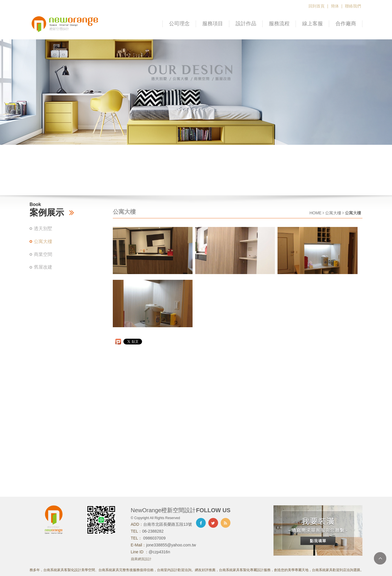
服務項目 (213, 24)
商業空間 (43, 254)
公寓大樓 (43, 241)
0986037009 (154, 538)
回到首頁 (317, 6)
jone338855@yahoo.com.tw (171, 545)
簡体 (335, 6)
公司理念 (179, 24)
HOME (315, 213)
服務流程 (279, 24)
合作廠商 (346, 24)
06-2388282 (153, 531)
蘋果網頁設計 (141, 559)
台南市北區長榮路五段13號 (168, 524)
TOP (380, 558)
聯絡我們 (353, 6)
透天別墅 (43, 229)
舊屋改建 (43, 267)
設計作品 (246, 24)
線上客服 (313, 24)
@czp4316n (159, 552)
